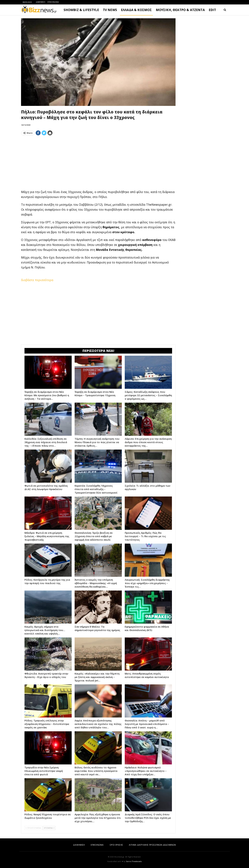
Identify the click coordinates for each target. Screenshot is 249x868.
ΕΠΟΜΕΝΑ (49, 828)
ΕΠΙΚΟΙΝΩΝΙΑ (53, 2)
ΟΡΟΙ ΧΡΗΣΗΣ (116, 845)
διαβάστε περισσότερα (37, 280)
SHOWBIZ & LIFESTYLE (81, 10)
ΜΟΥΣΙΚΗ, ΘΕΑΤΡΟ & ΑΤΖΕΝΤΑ (180, 10)
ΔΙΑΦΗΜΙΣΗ (41, 2)
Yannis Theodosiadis (134, 861)
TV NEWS (110, 10)
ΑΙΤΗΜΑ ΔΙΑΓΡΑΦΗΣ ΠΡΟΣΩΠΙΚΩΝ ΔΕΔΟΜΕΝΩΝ (152, 845)
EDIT (212, 10)
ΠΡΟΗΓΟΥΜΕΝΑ (33, 828)
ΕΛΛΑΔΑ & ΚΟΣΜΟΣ (136, 10)
